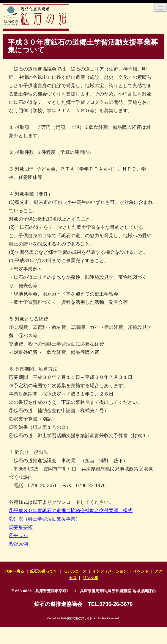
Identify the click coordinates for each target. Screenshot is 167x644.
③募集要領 (21, 527)
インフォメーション (110, 571)
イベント (141, 571)
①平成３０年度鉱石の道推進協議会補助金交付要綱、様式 (71, 511)
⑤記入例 (18, 544)
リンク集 (90, 578)
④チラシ (18, 536)
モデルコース (75, 571)
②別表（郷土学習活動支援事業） (45, 519)
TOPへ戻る (15, 571)
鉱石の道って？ (44, 571)
